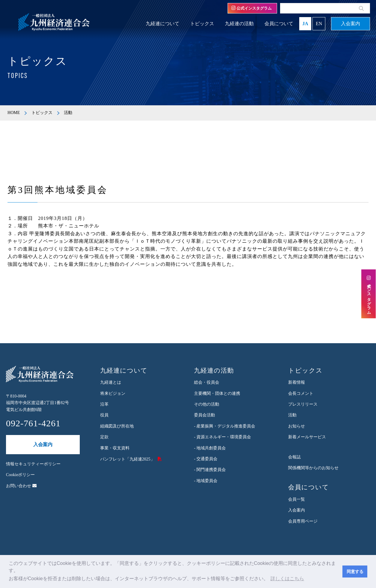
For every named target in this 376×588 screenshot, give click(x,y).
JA (305, 24)
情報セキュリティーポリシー (33, 464)
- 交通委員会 (206, 459)
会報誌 (294, 457)
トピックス (202, 24)
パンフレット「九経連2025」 (127, 459)
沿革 (104, 404)
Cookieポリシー (20, 475)
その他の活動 (207, 404)
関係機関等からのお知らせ (313, 468)
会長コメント (301, 393)
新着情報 (297, 382)
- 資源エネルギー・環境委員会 (222, 437)
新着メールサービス (307, 437)
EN (319, 24)
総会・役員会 (207, 382)
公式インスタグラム (252, 8)
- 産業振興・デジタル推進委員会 (225, 426)
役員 (104, 415)
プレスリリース (303, 404)
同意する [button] (355, 571)
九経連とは (111, 382)
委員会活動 (204, 415)
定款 (104, 437)
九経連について (163, 24)
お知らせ (297, 426)
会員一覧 (297, 499)
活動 (292, 415)
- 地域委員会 (206, 481)
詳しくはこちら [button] (287, 579)
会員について (279, 24)
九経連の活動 (239, 24)
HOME (14, 113)
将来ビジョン (113, 393)
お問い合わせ (21, 486)
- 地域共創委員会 (210, 448)
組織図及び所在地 (117, 426)
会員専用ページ (303, 521)
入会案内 (351, 24)
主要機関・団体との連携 (217, 393)
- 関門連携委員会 (210, 470)
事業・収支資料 (115, 448)
